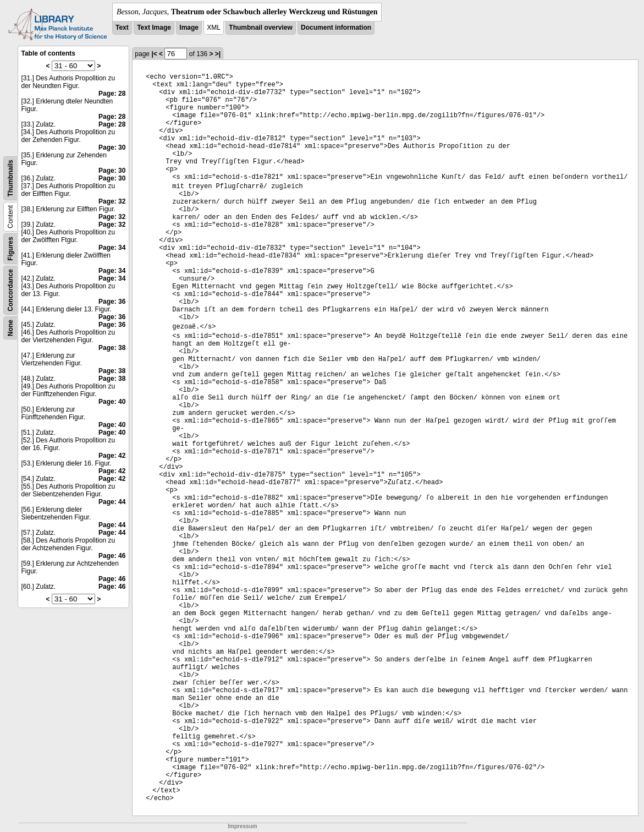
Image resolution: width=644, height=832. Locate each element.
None (10, 328)
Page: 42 (112, 456)
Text (122, 28)
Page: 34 (112, 248)
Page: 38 (112, 348)
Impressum (242, 826)
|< (154, 54)
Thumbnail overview (260, 28)
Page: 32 (112, 201)
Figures (10, 248)
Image (189, 28)
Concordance (10, 290)
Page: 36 (112, 302)
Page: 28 (112, 94)
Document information (336, 28)
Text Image (154, 28)
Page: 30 (112, 147)
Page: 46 (112, 556)
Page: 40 (112, 402)
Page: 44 (112, 502)
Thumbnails (10, 178)
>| (218, 54)
